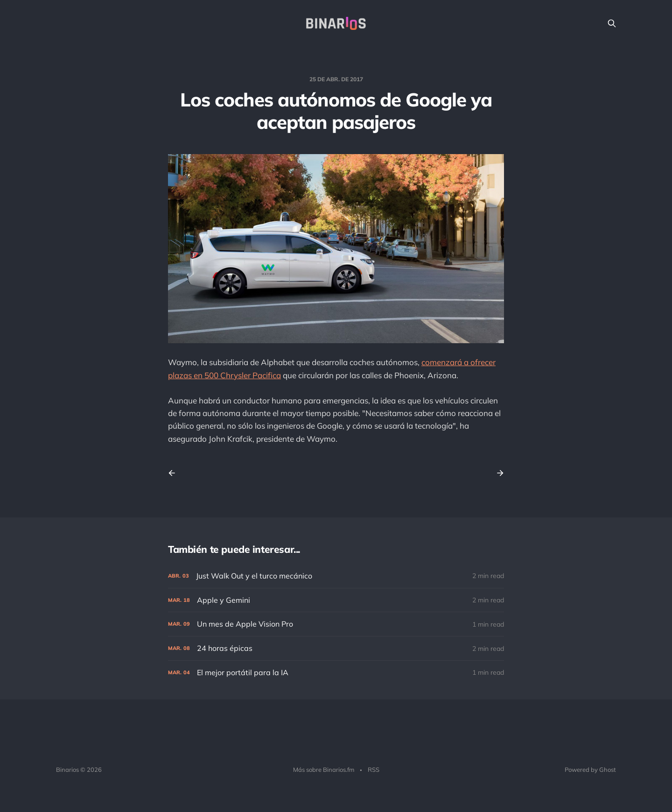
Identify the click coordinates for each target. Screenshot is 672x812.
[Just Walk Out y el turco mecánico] (336, 576)
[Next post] (497, 473)
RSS (374, 770)
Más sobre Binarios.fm (324, 770)
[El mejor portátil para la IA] (336, 673)
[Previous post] (175, 473)
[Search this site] (612, 23)
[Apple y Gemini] (336, 600)
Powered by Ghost (590, 770)
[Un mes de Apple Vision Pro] (336, 624)
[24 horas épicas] (336, 648)
